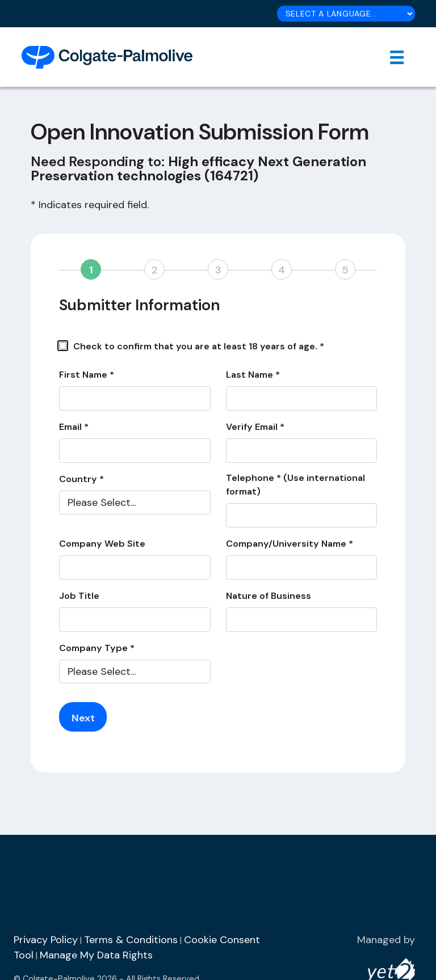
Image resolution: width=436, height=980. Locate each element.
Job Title (79, 596)
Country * (81, 479)
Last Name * (253, 375)
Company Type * (97, 648)
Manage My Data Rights (96, 955)
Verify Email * (255, 427)
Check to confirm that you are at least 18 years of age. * (192, 346)
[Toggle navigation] (397, 57)
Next (83, 718)
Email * (74, 427)
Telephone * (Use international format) (295, 485)
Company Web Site (102, 544)
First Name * (87, 375)
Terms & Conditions (131, 940)
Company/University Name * (290, 544)
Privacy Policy (46, 940)
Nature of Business (269, 596)
